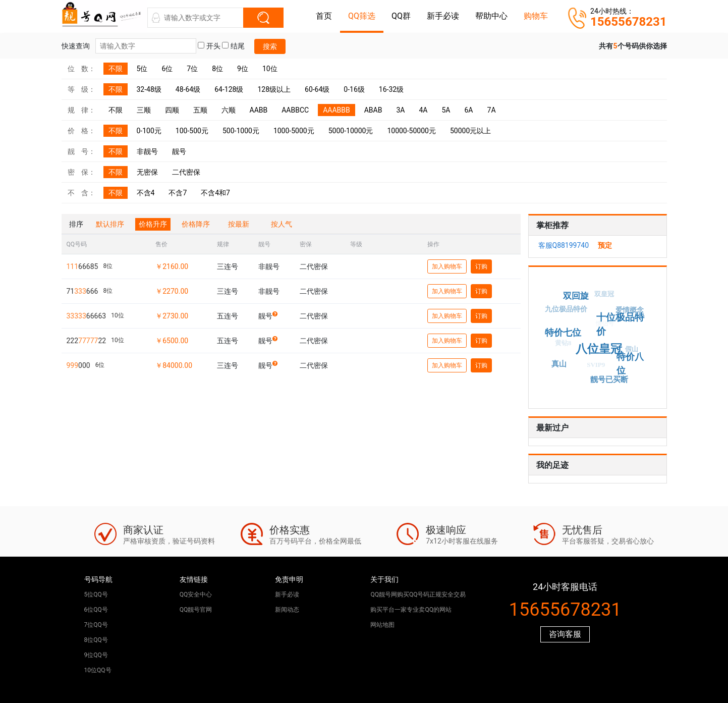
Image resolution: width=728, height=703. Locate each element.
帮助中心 (491, 16)
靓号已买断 (611, 379)
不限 (116, 69)
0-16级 (354, 89)
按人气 (282, 224)
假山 (630, 351)
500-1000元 (241, 131)
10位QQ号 (98, 670)
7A (492, 110)
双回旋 (577, 293)
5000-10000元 (351, 131)
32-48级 (149, 89)
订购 (481, 266)
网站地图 (382, 625)
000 (78, 365)
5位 (142, 69)
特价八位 (632, 361)
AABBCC (295, 110)
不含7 (178, 193)
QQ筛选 (362, 16)
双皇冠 (602, 296)
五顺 (200, 110)
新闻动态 (287, 610)
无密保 (147, 172)
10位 (270, 69)
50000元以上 (470, 131)
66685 (82, 266)
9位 (243, 69)
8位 (217, 69)
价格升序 (153, 224)
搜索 (270, 46)
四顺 (172, 110)
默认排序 (110, 224)
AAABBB (337, 110)
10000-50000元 (411, 131)
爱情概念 (629, 311)
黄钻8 (560, 346)
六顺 (229, 110)
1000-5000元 (294, 131)
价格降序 (196, 224)
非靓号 (147, 151)
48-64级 (188, 89)
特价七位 (568, 329)
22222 (87, 341)
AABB (259, 110)
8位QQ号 (96, 640)
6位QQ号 (96, 610)
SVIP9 (592, 368)
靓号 (179, 151)
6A (469, 110)
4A (423, 110)
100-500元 (192, 131)
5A (446, 110)
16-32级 (391, 89)
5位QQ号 (96, 594)
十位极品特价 (623, 320)
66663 (87, 316)
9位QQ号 (96, 655)
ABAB (373, 110)
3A (400, 110)
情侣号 (600, 329)
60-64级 (317, 89)
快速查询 (129, 46)
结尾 (233, 46)
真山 (559, 363)
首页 (324, 16)
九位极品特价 (565, 310)
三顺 (144, 110)
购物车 (536, 16)
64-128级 (229, 89)
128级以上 (274, 89)
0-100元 (149, 131)
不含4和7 (215, 193)
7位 (192, 69)
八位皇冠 (604, 344)
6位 (167, 69)
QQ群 (401, 16)
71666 (82, 291)
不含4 (146, 193)
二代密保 (186, 172)
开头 (209, 46)
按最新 (239, 224)
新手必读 (443, 16)
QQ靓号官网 (196, 610)
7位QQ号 (96, 625)
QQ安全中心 (196, 594)
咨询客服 (565, 634)
